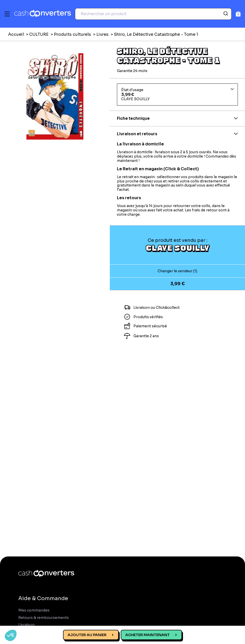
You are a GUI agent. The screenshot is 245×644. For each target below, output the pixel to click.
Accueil (16, 34)
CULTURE (39, 34)
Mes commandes (34, 610)
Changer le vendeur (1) (177, 271)
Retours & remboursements (44, 618)
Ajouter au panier (87, 635)
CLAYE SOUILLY (178, 248)
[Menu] (7, 14)
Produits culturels (72, 34)
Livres (102, 34)
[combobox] (153, 14)
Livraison (26, 625)
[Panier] (238, 14)
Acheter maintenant (148, 635)
